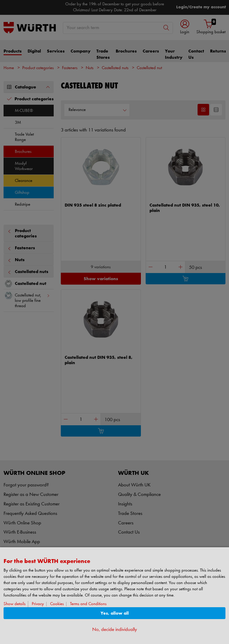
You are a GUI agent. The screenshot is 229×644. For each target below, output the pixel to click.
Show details (15, 604)
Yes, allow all (115, 613)
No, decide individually (115, 630)
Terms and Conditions (88, 604)
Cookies (57, 604)
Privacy (38, 604)
